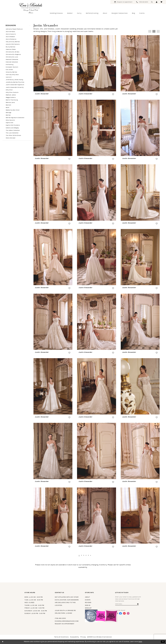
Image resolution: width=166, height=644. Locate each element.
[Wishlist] (161, 2)
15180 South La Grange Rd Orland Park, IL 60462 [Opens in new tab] (65, 612)
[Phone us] (142, 2)
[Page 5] (89, 556)
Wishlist (88, 608)
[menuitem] (123, 2)
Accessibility (75, 637)
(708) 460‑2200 (60, 618)
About (87, 597)
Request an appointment (65, 624)
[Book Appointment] (123, 2)
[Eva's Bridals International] (31, 8)
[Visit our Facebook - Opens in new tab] (121, 614)
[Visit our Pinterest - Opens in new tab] (125, 614)
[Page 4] (86, 556)
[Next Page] (91, 556)
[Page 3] (84, 556)
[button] (157, 2)
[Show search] (152, 2)
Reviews (88, 603)
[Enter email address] (128, 604)
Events (88, 600)
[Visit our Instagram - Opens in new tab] (129, 614)
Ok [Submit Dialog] (163, 642)
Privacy (83, 637)
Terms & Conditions (61, 637)
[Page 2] (81, 556)
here (140, 642)
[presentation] (53, 63)
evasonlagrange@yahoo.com (67, 621)
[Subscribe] (140, 604)
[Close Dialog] (3, 642)
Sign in (88, 605)
